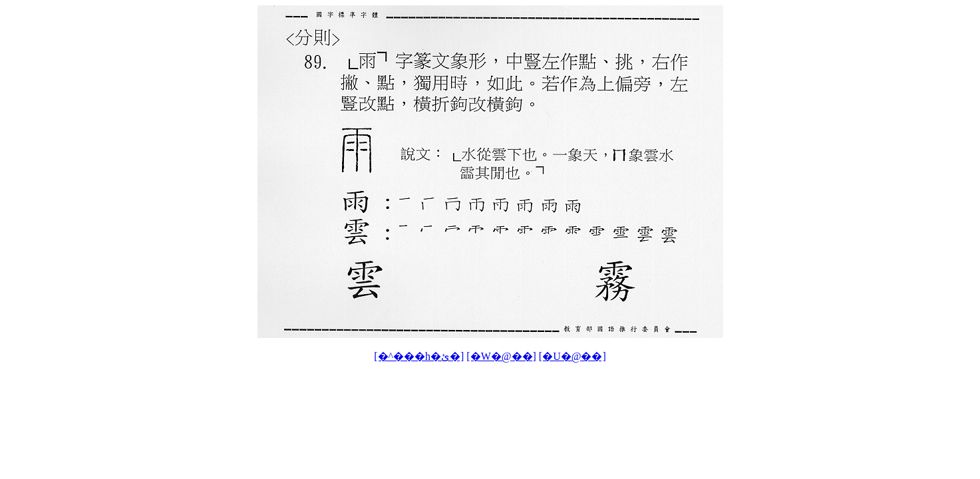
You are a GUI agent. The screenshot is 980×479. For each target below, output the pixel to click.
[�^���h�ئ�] (419, 356)
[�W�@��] (501, 356)
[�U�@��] (572, 356)
